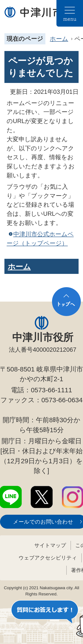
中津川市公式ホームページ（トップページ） (40, 239)
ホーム (59, 39)
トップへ (66, 302)
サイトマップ (50, 545)
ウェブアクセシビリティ (48, 558)
